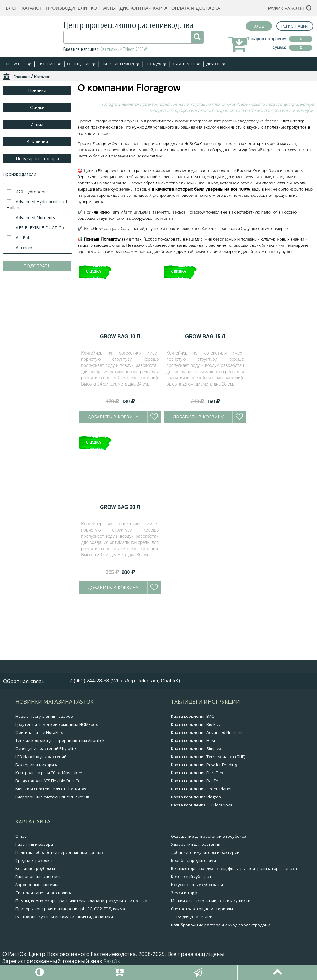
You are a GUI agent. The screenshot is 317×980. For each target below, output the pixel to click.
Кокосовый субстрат (191, 922)
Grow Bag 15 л (205, 446)
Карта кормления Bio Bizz (196, 770)
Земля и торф (184, 938)
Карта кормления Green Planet (201, 834)
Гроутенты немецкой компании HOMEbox (57, 770)
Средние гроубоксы (35, 906)
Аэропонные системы (37, 930)
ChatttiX (169, 726)
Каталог (32, 8)
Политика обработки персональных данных (59, 898)
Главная (22, 77)
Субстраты (184, 64)
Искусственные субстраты (197, 930)
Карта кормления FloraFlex (197, 818)
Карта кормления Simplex (196, 794)
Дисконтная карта (143, 8)
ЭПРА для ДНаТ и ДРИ (192, 962)
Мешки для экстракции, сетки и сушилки (211, 946)
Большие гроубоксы (35, 914)
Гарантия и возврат (35, 890)
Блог (12, 8)
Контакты (103, 8)
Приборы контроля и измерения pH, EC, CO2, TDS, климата (73, 954)
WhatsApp (124, 726)
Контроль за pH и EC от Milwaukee (49, 818)
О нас (21, 882)
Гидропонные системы (38, 922)
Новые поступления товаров (44, 762)
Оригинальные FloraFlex (39, 778)
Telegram (148, 726)
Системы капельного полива (44, 938)
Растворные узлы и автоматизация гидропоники (64, 962)
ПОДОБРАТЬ (37, 266)
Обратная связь (24, 727)
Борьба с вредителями (193, 906)
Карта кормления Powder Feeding (204, 810)
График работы (285, 8)
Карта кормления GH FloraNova (202, 850)
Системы (46, 64)
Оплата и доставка (196, 8)
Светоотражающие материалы (202, 954)
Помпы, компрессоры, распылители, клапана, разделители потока (81, 946)
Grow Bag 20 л (120, 616)
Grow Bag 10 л (120, 446)
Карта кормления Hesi (193, 786)
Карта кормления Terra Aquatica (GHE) (208, 802)
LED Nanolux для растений (41, 802)
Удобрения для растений (196, 890)
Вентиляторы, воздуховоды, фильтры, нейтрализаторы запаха (234, 914)
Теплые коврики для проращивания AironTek (60, 786)
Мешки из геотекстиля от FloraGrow (51, 834)
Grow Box (16, 64)
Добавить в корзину (113, 526)
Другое (213, 64)
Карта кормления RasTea (196, 826)
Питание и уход (118, 64)
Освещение (79, 64)
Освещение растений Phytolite (46, 794)
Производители (67, 8)
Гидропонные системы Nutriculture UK (52, 842)
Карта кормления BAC (192, 762)
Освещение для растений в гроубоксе (208, 882)
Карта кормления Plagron (196, 842)
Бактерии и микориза (37, 810)
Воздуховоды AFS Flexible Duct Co (48, 826)
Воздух (153, 64)
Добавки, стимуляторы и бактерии (205, 898)
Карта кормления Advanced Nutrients (207, 778)
